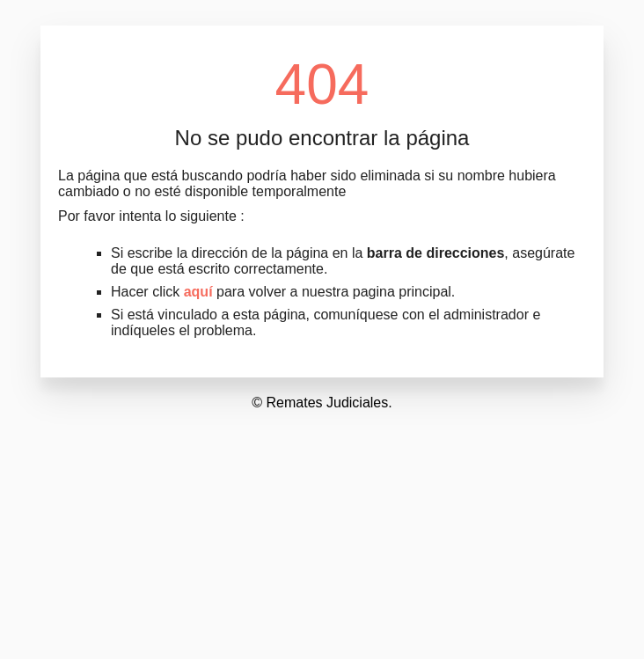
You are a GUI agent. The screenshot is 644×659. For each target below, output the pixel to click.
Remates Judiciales (328, 403)
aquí (198, 292)
